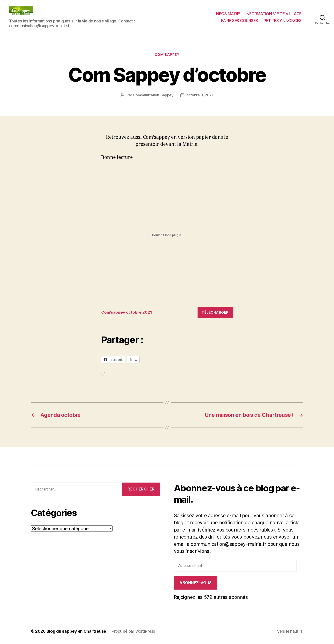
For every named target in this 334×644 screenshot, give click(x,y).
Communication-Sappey (153, 95)
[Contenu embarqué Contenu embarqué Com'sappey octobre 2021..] (167, 235)
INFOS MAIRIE (228, 14)
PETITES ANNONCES (283, 21)
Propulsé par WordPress (133, 631)
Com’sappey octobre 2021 (127, 312)
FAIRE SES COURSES (240, 21)
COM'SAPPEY (167, 55)
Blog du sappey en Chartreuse (76, 631)
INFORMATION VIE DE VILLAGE (274, 14)
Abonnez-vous (196, 583)
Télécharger (215, 312)
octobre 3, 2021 (200, 95)
